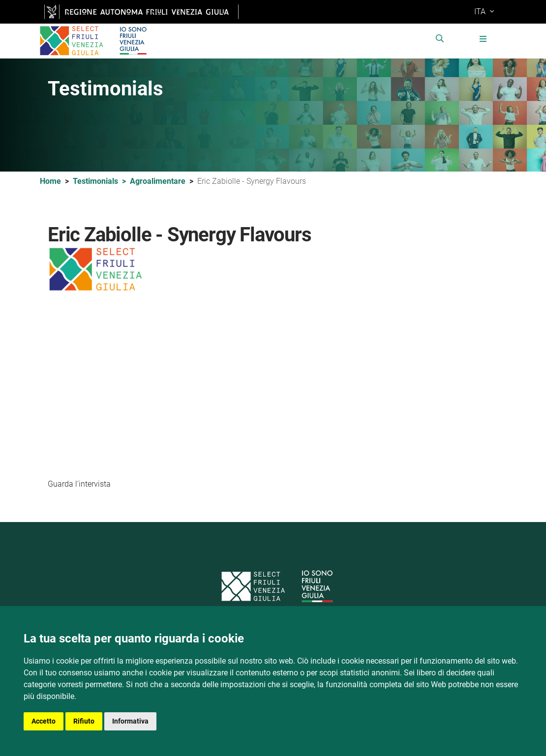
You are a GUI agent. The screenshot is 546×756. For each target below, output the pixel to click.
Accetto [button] (44, 721)
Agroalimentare (158, 182)
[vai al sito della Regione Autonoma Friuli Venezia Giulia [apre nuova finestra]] (141, 12)
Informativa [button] (130, 721)
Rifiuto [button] (84, 721)
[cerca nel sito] (445, 42)
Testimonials (101, 182)
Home (50, 182)
